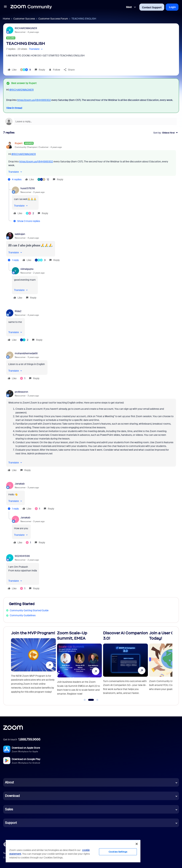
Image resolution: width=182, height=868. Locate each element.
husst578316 (28, 188)
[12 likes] (43, 179)
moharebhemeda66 (26, 353)
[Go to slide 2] (91, 700)
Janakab (20, 484)
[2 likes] (30, 213)
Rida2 (18, 311)
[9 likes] (26, 70)
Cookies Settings (118, 852)
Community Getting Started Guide (29, 610)
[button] (5, 7)
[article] (91, 162)
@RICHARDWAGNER (22, 90)
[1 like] (23, 378)
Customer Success (24, 19)
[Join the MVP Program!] (33, 664)
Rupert (19, 143)
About (9, 782)
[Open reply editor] (91, 121)
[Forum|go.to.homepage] (31, 7)
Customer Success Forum (53, 19)
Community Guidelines (23, 615)
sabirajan (20, 234)
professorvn (21, 392)
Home (6, 19)
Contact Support (152, 7)
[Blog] (6, 844)
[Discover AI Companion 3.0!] (125, 664)
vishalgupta (27, 269)
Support (11, 823)
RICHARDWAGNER (26, 28)
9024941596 (22, 556)
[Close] (137, 844)
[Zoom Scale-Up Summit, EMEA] (79, 664)
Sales (9, 809)
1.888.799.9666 (29, 739)
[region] (73, 851)
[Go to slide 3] (97, 700)
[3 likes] (40, 260)
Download (12, 796)
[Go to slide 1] (85, 700)
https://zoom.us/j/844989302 (34, 100)
